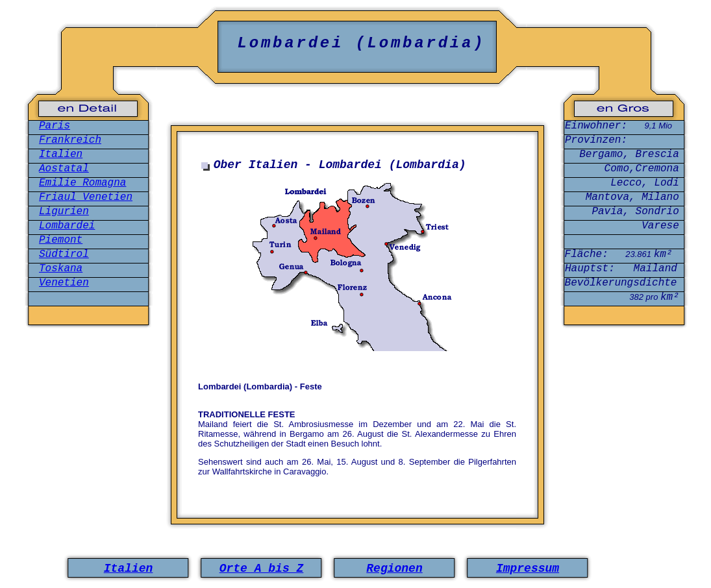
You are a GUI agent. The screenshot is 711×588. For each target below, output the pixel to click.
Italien (61, 154)
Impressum (528, 569)
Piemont (61, 240)
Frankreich (70, 140)
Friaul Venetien (86, 197)
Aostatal (64, 169)
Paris (55, 126)
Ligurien (64, 212)
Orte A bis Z (262, 569)
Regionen (394, 569)
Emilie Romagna (82, 183)
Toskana (61, 269)
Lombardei (67, 226)
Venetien (64, 283)
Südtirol (64, 254)
